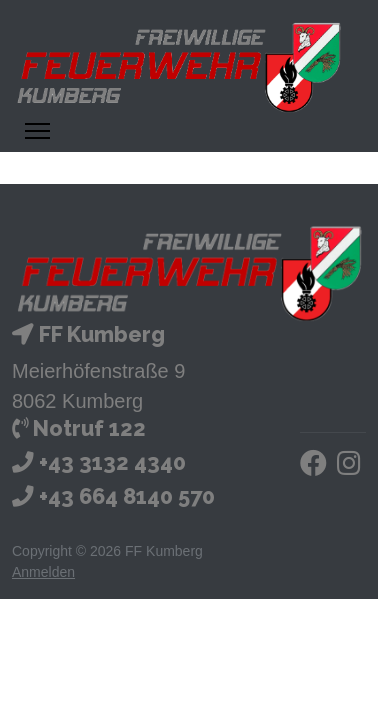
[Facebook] (313, 467)
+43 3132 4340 (112, 462)
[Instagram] (349, 467)
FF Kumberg (102, 334)
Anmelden (43, 572)
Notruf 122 (89, 428)
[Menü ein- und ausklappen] (37, 131)
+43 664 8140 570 (127, 496)
